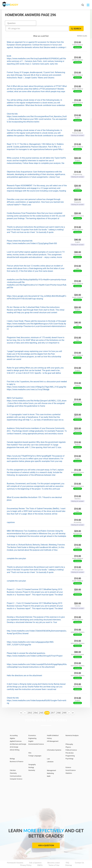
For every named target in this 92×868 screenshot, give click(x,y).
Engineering (32, 732)
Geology (31, 761)
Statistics (69, 766)
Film (30, 746)
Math (49, 769)
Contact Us (79, 856)
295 (41, 706)
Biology (12, 752)
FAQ (67, 856)
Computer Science (16, 772)
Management (51, 764)
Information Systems (54, 743)
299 (64, 706)
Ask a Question (46, 839)
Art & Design (14, 740)
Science (68, 761)
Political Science (71, 743)
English (31, 734)
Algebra (12, 732)
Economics (32, 729)
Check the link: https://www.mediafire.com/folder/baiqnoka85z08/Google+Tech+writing (37, 694)
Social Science (71, 764)
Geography (32, 758)
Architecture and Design (18, 737)
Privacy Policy (26, 859)
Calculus (13, 764)
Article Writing (15, 743)
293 (30, 706)
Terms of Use (54, 859)
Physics (68, 740)
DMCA (40, 859)
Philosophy (69, 737)
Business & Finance (17, 755)
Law (48, 752)
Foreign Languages (35, 749)
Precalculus (70, 746)
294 (35, 706)
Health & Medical (53, 729)
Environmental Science (36, 737)
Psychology (69, 752)
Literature (50, 755)
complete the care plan (16, 552)
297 (53, 706)
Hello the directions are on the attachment (24, 669)
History (49, 732)
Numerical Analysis (72, 729)
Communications (16, 769)
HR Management (53, 734)
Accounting (14, 729)
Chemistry (13, 766)
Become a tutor (54, 856)
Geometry (32, 764)
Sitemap (69, 859)
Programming (70, 749)
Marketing (50, 767)
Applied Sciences (16, 734)
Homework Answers (15, 856)
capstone (11, 516)
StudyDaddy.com (52, 862)
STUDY (15, 5)
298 (58, 706)
